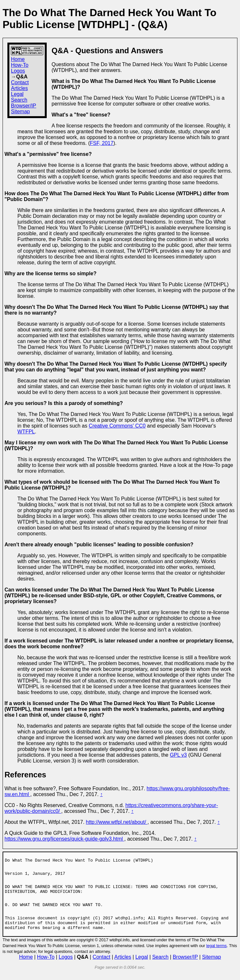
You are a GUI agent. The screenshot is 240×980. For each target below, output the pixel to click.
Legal (17, 94)
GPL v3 (178, 755)
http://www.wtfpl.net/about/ (117, 822)
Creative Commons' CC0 (117, 426)
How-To (20, 65)
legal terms (216, 953)
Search (19, 100)
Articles (19, 88)
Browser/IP (24, 106)
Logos (18, 71)
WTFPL (26, 432)
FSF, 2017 (102, 143)
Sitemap (20, 111)
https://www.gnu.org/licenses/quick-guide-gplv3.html (64, 839)
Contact (20, 82)
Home (18, 59)
